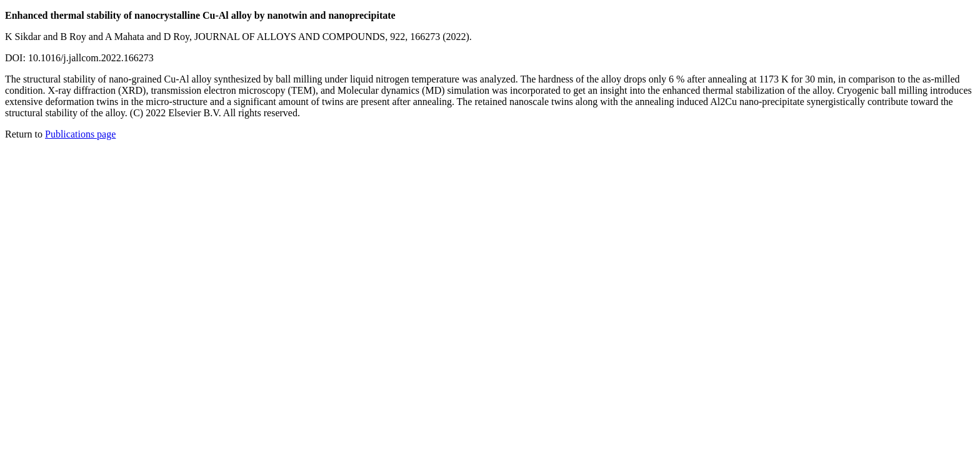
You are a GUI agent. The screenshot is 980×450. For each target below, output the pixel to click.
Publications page (80, 134)
